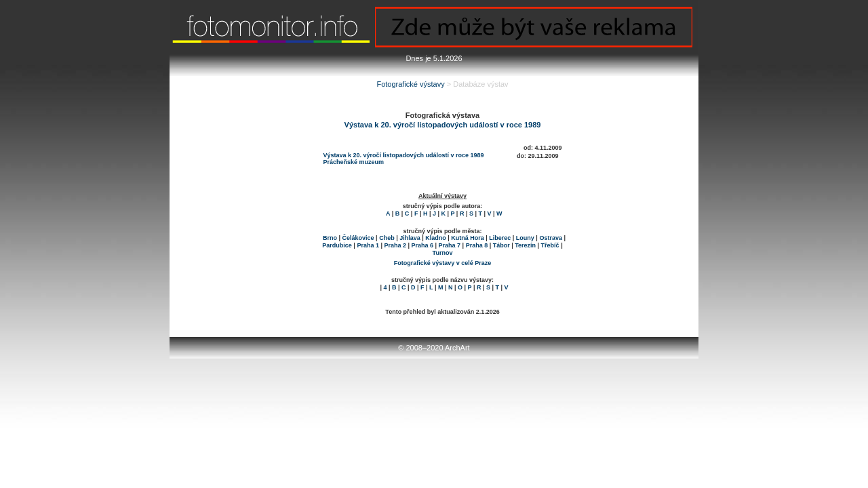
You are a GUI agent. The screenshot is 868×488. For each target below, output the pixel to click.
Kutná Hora (468, 238)
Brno (330, 238)
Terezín (525, 245)
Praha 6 (423, 245)
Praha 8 (477, 245)
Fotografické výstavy (410, 84)
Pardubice (337, 245)
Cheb (387, 238)
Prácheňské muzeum (354, 162)
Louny (525, 238)
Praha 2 (395, 245)
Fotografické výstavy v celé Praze (443, 263)
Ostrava (551, 238)
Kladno (436, 238)
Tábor (501, 245)
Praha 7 (450, 245)
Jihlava (410, 238)
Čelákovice (358, 238)
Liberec (500, 238)
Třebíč (550, 245)
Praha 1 (368, 245)
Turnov (443, 253)
